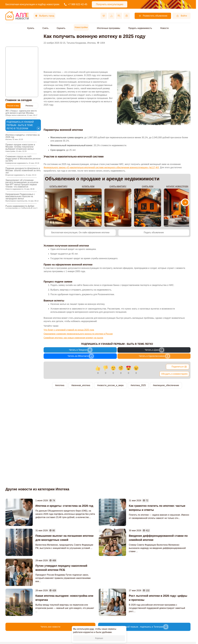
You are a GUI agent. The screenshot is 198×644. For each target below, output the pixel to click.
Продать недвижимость (140, 28)
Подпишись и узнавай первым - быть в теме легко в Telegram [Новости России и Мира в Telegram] (23, 125)
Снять (45, 28)
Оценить (61, 28)
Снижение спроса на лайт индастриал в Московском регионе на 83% (23, 160)
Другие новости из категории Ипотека (37, 489)
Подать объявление (154, 233)
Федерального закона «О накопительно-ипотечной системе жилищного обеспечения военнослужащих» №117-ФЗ (101, 167)
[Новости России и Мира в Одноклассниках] (154, 356)
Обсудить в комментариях (174, 374)
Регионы (29, 106)
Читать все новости (50, 627)
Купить (31, 28)
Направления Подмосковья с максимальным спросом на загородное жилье (22, 197)
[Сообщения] (119, 16)
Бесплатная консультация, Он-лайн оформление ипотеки (80, 233)
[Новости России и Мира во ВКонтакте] (80, 356)
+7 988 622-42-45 (76, 4)
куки (92, 629)
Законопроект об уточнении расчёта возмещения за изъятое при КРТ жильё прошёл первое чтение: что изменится (22, 185)
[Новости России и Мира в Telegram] (80, 350)
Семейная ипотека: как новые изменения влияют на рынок (73, 338)
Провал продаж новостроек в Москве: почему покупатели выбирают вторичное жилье (20, 148)
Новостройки (81, 27)
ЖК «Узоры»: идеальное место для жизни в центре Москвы (21, 113)
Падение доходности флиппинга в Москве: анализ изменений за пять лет (23, 172)
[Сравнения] (111, 16)
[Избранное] (104, 16)
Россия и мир (13, 106)
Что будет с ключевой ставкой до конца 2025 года (69, 330)
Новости (164, 28)
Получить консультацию (110, 4)
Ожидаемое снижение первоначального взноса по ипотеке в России (78, 334)
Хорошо (99, 638)
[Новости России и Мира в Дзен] (154, 350)
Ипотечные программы (108, 28)
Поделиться (179, 367)
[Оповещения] (127, 16)
